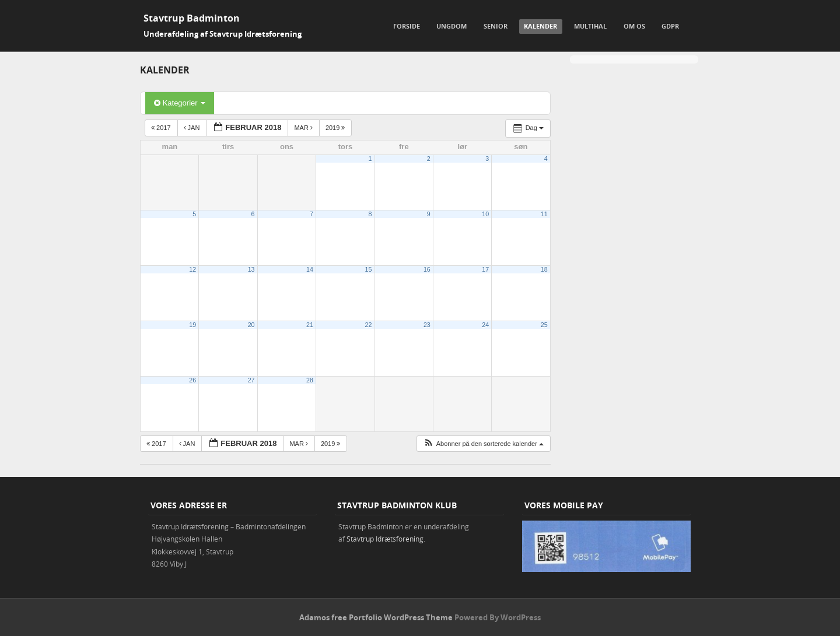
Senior (496, 26)
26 (192, 380)
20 (251, 325)
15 (369, 269)
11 (544, 214)
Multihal (590, 26)
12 (192, 269)
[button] (483, 444)
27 (251, 380)
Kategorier (180, 103)
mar (304, 128)
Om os (634, 26)
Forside (407, 26)
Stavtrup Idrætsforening (385, 539)
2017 (162, 128)
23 (427, 325)
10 (485, 214)
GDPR (670, 26)
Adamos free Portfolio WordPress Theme (376, 617)
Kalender (540, 26)
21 (310, 325)
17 (485, 269)
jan (193, 128)
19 (192, 325)
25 (544, 325)
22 (369, 325)
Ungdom (452, 26)
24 (485, 325)
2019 (336, 128)
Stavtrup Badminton (192, 18)
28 (310, 380)
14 (310, 269)
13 (251, 269)
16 (427, 269)
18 (544, 269)
